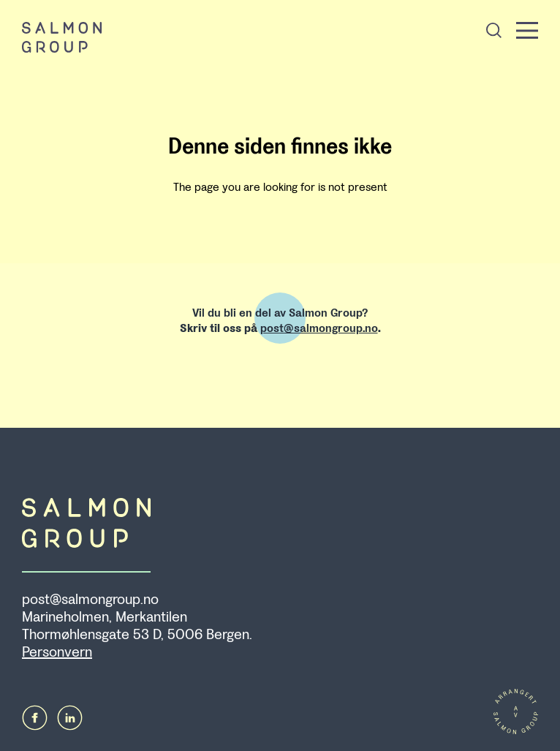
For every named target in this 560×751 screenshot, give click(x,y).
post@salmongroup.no (319, 328)
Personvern (57, 652)
